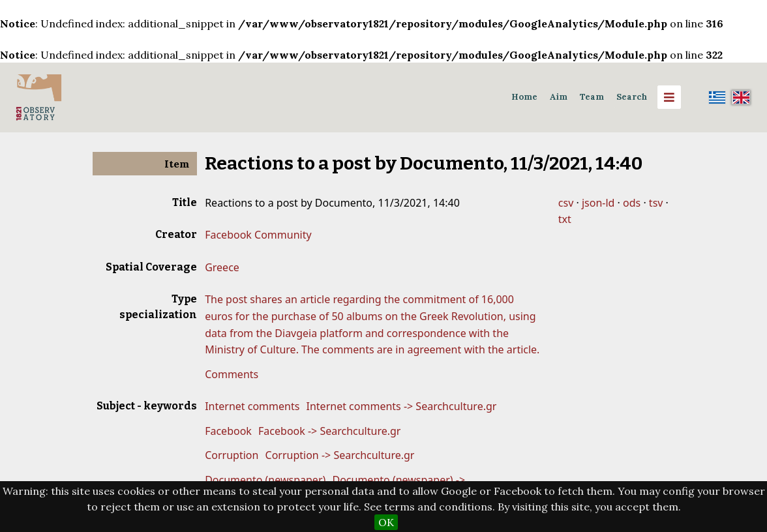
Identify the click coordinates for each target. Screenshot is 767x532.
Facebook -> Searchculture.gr (329, 431)
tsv (656, 203)
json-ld (598, 203)
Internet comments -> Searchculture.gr (402, 406)
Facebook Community (258, 235)
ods (632, 203)
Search (632, 97)
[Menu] (669, 97)
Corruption (232, 455)
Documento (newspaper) (265, 480)
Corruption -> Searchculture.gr (340, 455)
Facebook (228, 431)
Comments (232, 374)
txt (565, 219)
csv (566, 203)
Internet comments (252, 406)
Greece (222, 267)
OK (386, 522)
